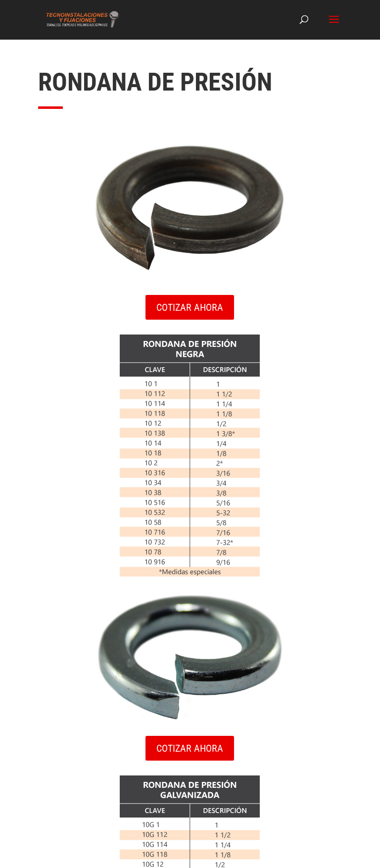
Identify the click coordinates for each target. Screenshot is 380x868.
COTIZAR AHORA (190, 307)
